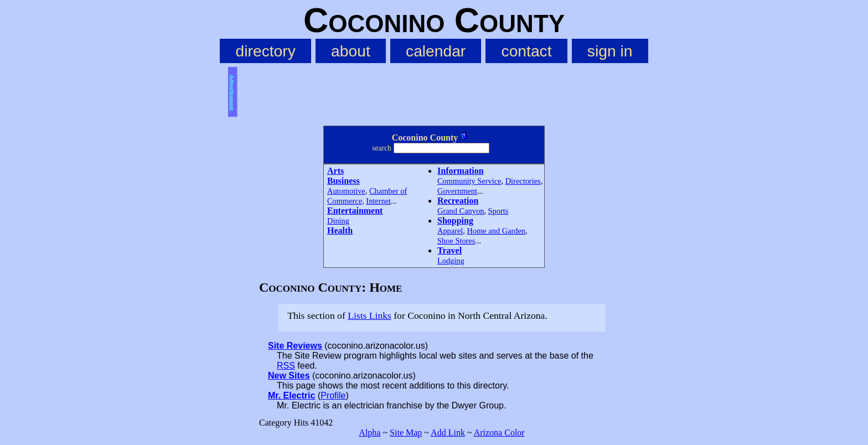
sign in (610, 51)
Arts (335, 171)
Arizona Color (499, 433)
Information (461, 171)
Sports (498, 211)
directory (266, 51)
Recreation (458, 201)
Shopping (455, 221)
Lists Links (370, 315)
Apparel (450, 231)
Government (457, 191)
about (351, 51)
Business (343, 181)
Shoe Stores (456, 241)
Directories (523, 181)
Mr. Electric (291, 395)
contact (527, 51)
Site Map (406, 433)
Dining (338, 221)
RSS (286, 366)
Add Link (448, 433)
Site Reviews (295, 346)
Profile (333, 395)
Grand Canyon (461, 211)
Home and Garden (497, 231)
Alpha (370, 433)
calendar (436, 51)
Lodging (451, 261)
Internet (378, 201)
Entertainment (355, 211)
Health (340, 231)
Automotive (346, 191)
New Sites (289, 376)
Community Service (469, 181)
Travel (449, 250)
